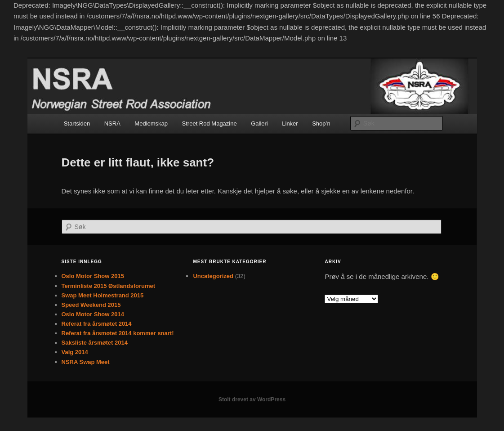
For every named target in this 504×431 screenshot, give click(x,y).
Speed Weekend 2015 (91, 305)
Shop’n (321, 123)
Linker (290, 123)
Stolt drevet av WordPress (252, 400)
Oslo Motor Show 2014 (93, 314)
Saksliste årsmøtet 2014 (95, 343)
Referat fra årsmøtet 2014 (97, 324)
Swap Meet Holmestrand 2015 (103, 295)
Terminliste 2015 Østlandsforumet (109, 286)
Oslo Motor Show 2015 (93, 276)
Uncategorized (213, 276)
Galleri (259, 123)
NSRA (112, 123)
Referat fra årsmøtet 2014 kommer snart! (118, 333)
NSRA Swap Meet (86, 362)
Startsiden (77, 123)
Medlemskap (151, 123)
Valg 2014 (75, 352)
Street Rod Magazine (210, 123)
